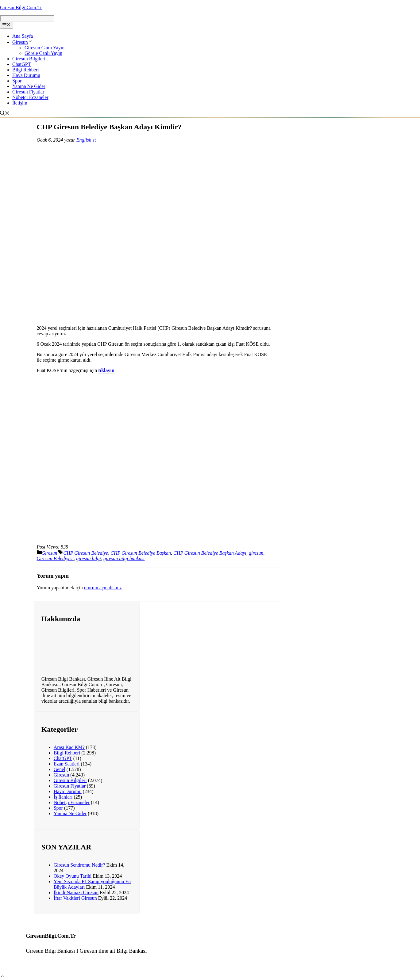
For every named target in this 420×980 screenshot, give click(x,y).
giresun (256, 553)
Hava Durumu (26, 75)
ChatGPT (21, 64)
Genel (60, 769)
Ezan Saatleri (67, 764)
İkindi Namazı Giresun (76, 893)
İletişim (20, 103)
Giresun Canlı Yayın (44, 48)
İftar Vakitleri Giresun (75, 898)
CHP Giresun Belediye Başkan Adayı (210, 553)
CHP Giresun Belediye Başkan (141, 553)
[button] (2, 977)
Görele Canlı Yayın (43, 53)
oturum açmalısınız (103, 588)
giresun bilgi (89, 558)
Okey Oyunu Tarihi (73, 876)
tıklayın (106, 370)
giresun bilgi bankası (124, 558)
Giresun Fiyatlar (28, 92)
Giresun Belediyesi (55, 558)
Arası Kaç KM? (69, 747)
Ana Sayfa (23, 36)
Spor (17, 81)
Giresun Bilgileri (29, 59)
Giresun (23, 42)
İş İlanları (63, 797)
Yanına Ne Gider (29, 86)
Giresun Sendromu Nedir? (79, 865)
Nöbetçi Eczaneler (30, 97)
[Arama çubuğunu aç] (6, 114)
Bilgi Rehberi (26, 70)
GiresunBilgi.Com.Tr (21, 8)
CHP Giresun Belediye (86, 553)
